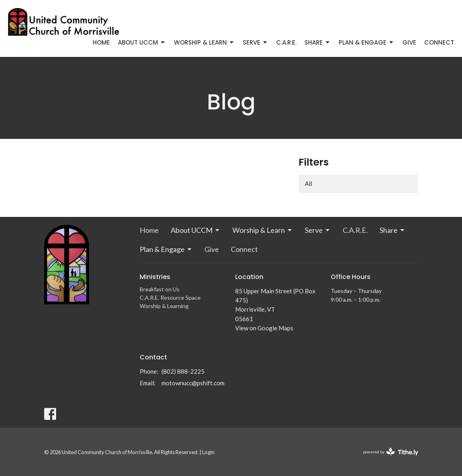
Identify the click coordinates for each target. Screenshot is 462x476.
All (308, 183)
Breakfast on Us (160, 289)
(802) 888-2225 (183, 371)
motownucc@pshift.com (193, 383)
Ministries (155, 277)
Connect (439, 42)
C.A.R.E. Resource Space (170, 297)
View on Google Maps (264, 328)
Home (101, 42)
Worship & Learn (204, 42)
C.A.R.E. (286, 42)
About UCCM (142, 42)
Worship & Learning (164, 306)
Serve (255, 42)
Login (208, 452)
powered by (391, 452)
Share (318, 42)
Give (409, 42)
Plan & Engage (366, 42)
